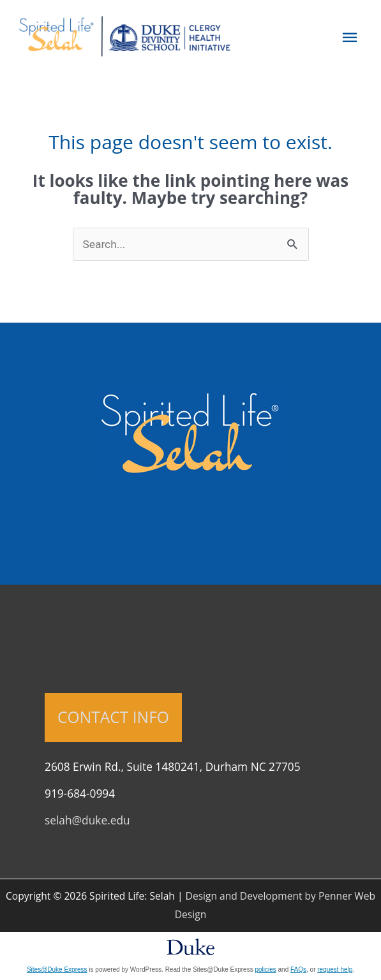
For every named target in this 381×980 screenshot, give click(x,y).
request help (335, 969)
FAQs (298, 969)
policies (265, 969)
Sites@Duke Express (57, 969)
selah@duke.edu (87, 820)
